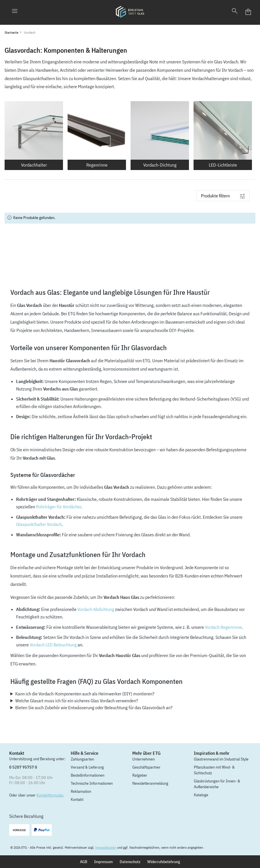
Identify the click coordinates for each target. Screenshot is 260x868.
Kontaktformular (50, 795)
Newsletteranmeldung (150, 783)
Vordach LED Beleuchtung (53, 645)
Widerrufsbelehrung (164, 862)
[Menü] (15, 12)
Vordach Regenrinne (223, 627)
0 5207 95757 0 (23, 767)
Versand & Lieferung (87, 767)
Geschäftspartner (146, 767)
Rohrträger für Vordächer (59, 507)
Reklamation (81, 791)
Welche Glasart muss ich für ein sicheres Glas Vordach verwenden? (77, 701)
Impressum (103, 862)
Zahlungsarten (82, 759)
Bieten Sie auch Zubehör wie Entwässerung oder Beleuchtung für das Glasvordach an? (94, 707)
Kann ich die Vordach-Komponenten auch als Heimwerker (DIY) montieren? (85, 694)
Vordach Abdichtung (96, 609)
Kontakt (77, 799)
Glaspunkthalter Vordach (39, 524)
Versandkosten (106, 847)
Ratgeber (140, 775)
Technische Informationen (92, 783)
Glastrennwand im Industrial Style (221, 759)
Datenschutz (130, 862)
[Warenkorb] (248, 12)
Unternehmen (144, 759)
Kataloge (201, 795)
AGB (84, 862)
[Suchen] (235, 12)
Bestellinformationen (88, 775)
